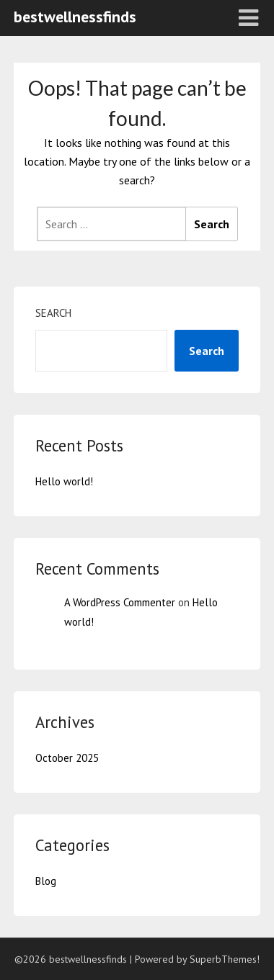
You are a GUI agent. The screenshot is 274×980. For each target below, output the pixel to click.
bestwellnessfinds (75, 17)
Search (53, 313)
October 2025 (67, 758)
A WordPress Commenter (120, 602)
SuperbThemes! (225, 959)
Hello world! (64, 481)
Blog (46, 881)
